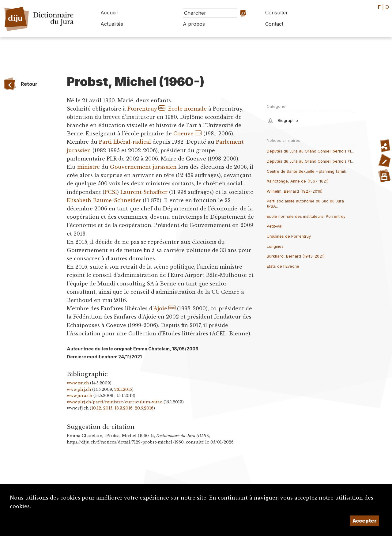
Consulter (277, 13)
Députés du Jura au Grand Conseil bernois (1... (310, 151)
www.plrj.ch (79, 389)
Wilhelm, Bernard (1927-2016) (295, 191)
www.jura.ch (79, 396)
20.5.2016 (144, 408)
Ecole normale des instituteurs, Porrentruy (306, 216)
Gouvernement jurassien (143, 167)
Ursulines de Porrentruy (289, 236)
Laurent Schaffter (144, 192)
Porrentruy (142, 109)
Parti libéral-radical (125, 142)
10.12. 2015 (102, 408)
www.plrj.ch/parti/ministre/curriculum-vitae (115, 402)
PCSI (111, 192)
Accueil (109, 13)
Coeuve (183, 134)
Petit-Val (275, 226)
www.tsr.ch (78, 383)
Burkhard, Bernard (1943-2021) (296, 256)
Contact (274, 24)
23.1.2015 (123, 389)
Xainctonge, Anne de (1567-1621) (298, 181)
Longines (275, 246)
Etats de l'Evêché (283, 266)
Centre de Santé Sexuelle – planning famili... (308, 171)
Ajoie (160, 308)
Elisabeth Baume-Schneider (104, 200)
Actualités (112, 24)
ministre (89, 167)
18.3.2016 (124, 408)
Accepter (365, 521)
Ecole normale (187, 109)
